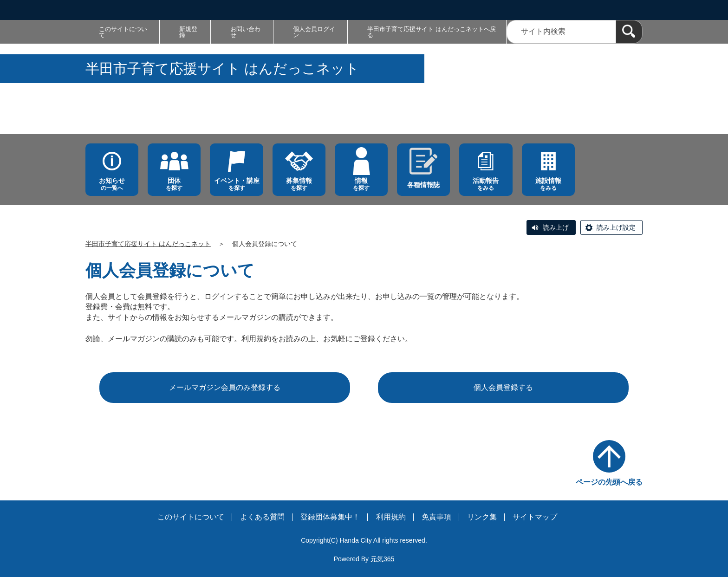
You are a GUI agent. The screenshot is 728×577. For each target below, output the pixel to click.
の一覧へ (112, 184)
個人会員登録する (503, 387)
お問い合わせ (245, 32)
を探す (174, 184)
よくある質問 (262, 517)
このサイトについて (123, 32)
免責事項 (436, 517)
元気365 (382, 559)
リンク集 (482, 517)
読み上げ (556, 227)
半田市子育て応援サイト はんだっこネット (148, 244)
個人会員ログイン (314, 32)
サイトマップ (535, 517)
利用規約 (391, 517)
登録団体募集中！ (330, 517)
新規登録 (188, 32)
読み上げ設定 (616, 227)
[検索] (629, 32)
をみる (486, 184)
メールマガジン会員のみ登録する (225, 387)
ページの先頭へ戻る (609, 482)
